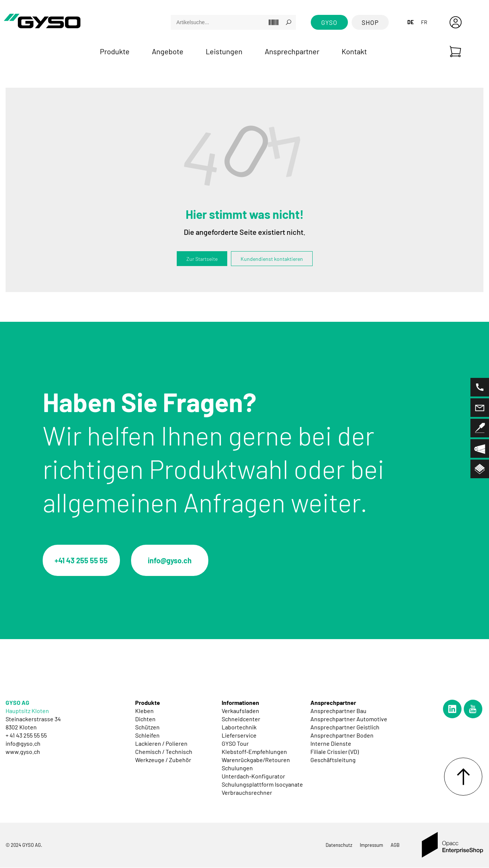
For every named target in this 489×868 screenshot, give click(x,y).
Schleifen (147, 736)
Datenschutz (339, 845)
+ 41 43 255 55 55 (26, 736)
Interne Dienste (331, 744)
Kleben (144, 711)
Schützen (147, 727)
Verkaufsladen (240, 711)
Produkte (115, 51)
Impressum (371, 845)
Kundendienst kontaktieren (272, 259)
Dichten (145, 719)
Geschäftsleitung (333, 760)
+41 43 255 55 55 (82, 561)
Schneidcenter (241, 719)
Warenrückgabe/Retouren (256, 760)
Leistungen (224, 51)
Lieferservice (239, 736)
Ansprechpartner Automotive (349, 719)
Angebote (168, 51)
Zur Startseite (202, 259)
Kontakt (354, 51)
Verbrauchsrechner (247, 793)
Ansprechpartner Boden (342, 736)
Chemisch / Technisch (164, 752)
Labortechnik (239, 727)
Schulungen (237, 768)
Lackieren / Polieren (161, 744)
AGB (395, 845)
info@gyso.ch (171, 561)
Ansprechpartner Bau (338, 711)
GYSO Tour (235, 744)
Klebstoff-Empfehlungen (254, 752)
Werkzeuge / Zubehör (163, 760)
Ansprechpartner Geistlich (345, 727)
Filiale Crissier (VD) (335, 752)
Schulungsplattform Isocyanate (262, 785)
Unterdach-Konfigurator (253, 776)
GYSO (329, 22)
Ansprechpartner (292, 51)
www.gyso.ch (23, 752)
